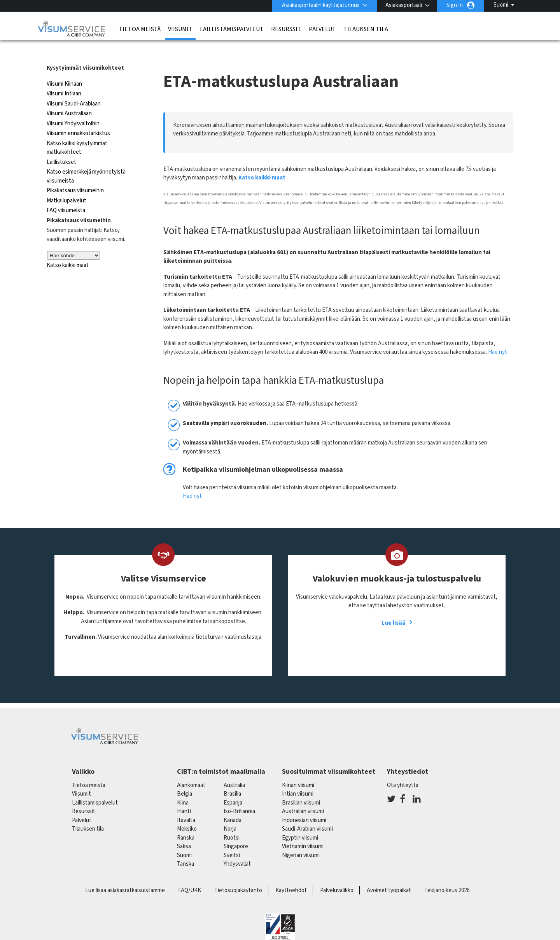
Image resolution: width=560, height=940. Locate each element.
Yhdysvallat (237, 848)
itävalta (186, 804)
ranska (186, 822)
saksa (184, 831)
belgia (185, 778)
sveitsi (232, 839)
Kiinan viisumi (298, 769)
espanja (233, 787)
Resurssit (286, 29)
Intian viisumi (298, 778)
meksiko (187, 813)
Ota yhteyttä (403, 769)
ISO (280, 913)
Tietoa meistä (140, 29)
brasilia (232, 778)
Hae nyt (498, 336)
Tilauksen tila (366, 29)
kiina (183, 787)
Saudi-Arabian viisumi (307, 813)
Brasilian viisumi (301, 787)
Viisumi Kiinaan (64, 68)
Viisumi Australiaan (69, 98)
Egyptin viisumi (300, 822)
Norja (230, 813)
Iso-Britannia (239, 796)
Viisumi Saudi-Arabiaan (74, 88)
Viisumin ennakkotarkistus (78, 118)
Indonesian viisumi (304, 804)
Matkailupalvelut (66, 185)
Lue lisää (394, 607)
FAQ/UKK (190, 874)
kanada (233, 804)
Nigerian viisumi (301, 839)
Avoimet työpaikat (389, 874)
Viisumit (180, 29)
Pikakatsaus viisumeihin (75, 175)
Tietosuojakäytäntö (238, 874)
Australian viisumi (303, 796)
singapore (236, 831)
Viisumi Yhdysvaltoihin (73, 108)
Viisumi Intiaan (64, 78)
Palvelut (322, 29)
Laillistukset (61, 146)
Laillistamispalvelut (232, 29)
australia (234, 769)
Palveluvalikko (337, 874)
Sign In (455, 5)
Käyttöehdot (291, 874)
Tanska (185, 848)
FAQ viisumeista (66, 195)
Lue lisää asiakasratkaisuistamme (125, 874)
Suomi (501, 5)
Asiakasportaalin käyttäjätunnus (321, 5)
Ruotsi (232, 822)
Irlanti (184, 796)
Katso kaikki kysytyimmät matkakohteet (77, 132)
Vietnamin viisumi (303, 831)
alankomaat (191, 769)
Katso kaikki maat (68, 250)
